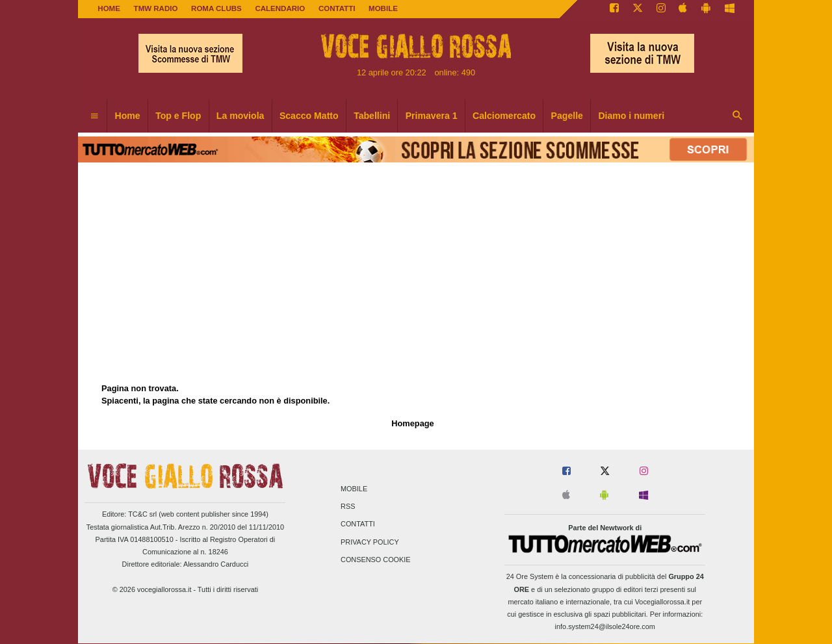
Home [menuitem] (128, 116)
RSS (348, 507)
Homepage (412, 423)
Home (109, 8)
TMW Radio (156, 8)
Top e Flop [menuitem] (178, 116)
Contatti (358, 524)
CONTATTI (337, 8)
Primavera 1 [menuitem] (432, 116)
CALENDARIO (280, 8)
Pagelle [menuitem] (567, 116)
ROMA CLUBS (216, 8)
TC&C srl (142, 514)
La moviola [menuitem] (240, 116)
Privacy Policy (370, 542)
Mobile (354, 489)
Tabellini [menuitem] (372, 116)
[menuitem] (94, 116)
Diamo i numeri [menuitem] (631, 116)
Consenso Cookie (376, 560)
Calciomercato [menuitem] (504, 116)
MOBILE (383, 8)
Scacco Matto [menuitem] (309, 116)
